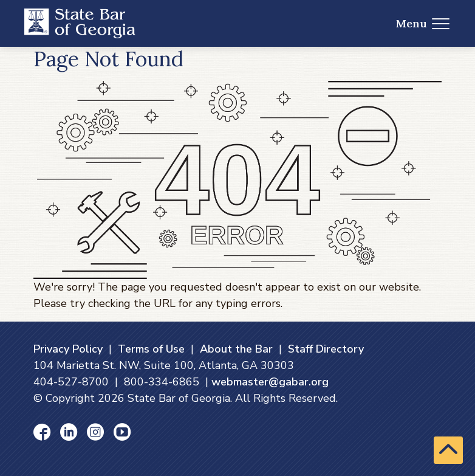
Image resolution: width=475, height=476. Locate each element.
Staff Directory (326, 349)
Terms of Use (151, 349)
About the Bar (236, 349)
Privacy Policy (68, 349)
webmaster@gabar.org (270, 382)
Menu (423, 23)
